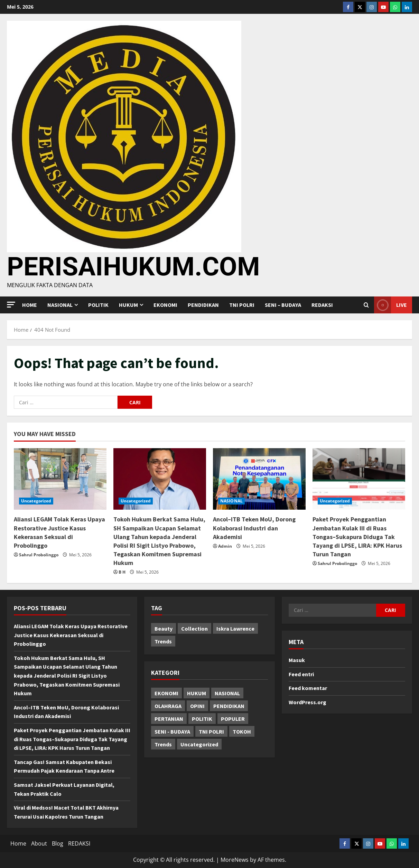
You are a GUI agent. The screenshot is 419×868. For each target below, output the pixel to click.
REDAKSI (322, 305)
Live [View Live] (390, 305)
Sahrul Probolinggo (39, 555)
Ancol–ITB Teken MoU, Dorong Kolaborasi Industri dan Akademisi (254, 528)
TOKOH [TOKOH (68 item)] (242, 732)
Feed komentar (308, 688)
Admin (225, 546)
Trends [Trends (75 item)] (163, 744)
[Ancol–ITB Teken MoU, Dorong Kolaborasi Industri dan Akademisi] (259, 479)
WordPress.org (308, 702)
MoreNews (235, 860)
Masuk (297, 660)
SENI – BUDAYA (283, 305)
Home (30, 305)
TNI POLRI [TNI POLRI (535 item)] (211, 732)
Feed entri (301, 674)
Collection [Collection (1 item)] (194, 629)
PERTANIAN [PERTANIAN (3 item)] (169, 719)
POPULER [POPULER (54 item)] (233, 719)
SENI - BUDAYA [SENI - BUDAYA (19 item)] (172, 732)
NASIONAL (60, 305)
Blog (58, 843)
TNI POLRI (242, 305)
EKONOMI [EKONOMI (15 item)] (166, 693)
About (39, 843)
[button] (11, 305)
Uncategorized (36, 501)
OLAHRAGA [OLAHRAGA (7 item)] (168, 706)
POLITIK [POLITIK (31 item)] (202, 719)
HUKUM (128, 305)
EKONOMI (165, 305)
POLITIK (98, 305)
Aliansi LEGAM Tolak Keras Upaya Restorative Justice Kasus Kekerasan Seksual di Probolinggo (71, 635)
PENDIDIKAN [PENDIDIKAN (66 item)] (229, 706)
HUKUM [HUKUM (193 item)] (197, 693)
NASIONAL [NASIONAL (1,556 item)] (227, 693)
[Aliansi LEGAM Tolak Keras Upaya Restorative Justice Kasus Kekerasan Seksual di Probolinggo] (60, 479)
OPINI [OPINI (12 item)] (197, 706)
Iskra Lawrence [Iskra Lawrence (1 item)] (235, 629)
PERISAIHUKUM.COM (133, 266)
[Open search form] (366, 305)
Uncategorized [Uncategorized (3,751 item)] (199, 744)
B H (122, 572)
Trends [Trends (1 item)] (163, 641)
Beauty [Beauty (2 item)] (164, 629)
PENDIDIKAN (203, 305)
